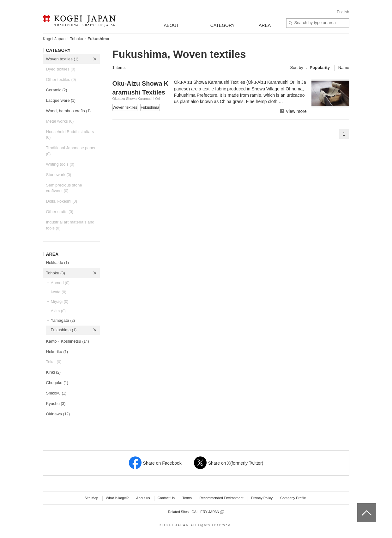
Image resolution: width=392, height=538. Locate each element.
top (360, 505)
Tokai (54, 362)
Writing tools (60, 164)
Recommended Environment (221, 498)
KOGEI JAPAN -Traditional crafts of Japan (79, 21)
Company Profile (293, 498)
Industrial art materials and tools (70, 225)
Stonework (59, 175)
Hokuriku (57, 352)
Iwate (59, 292)
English (343, 12)
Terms (187, 498)
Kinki (53, 372)
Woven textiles (62, 59)
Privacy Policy (262, 498)
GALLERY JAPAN (208, 512)
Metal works (60, 121)
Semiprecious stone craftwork (64, 188)
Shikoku (56, 393)
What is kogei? (117, 498)
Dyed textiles (61, 69)
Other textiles (61, 79)
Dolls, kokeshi (62, 201)
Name (344, 67)
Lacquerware (61, 100)
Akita (58, 311)
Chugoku (57, 383)
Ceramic (57, 90)
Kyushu (56, 403)
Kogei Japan (54, 39)
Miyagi (60, 301)
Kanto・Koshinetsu (68, 341)
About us (143, 498)
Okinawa (58, 414)
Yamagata (63, 320)
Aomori (60, 283)
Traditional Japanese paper (71, 151)
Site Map (91, 498)
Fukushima (64, 330)
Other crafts (60, 212)
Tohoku (76, 39)
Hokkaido (57, 263)
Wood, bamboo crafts (69, 111)
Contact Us (166, 498)
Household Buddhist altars (70, 135)
